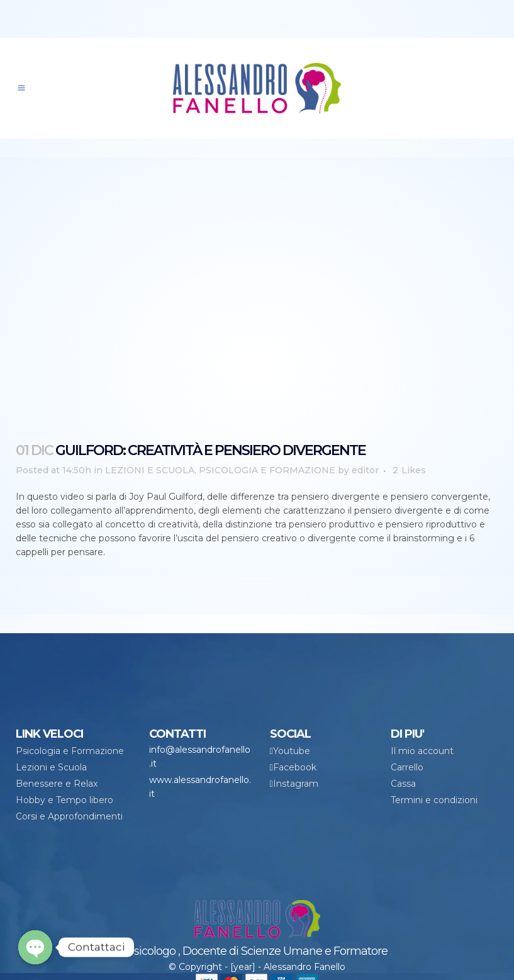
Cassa (403, 784)
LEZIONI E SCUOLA (150, 470)
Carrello (407, 767)
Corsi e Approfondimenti (69, 816)
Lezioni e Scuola (51, 767)
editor (365, 470)
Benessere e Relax (57, 784)
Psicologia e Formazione (70, 751)
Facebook (295, 767)
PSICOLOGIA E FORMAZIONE (267, 470)
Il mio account (422, 751)
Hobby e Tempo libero (64, 800)
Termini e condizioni (434, 800)
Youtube (292, 751)
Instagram (296, 784)
